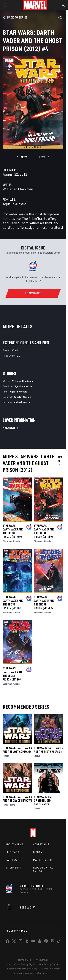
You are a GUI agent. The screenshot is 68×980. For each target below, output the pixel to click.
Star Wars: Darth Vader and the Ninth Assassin (49, 750)
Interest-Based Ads (24, 973)
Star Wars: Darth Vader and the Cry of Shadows (17, 799)
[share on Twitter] (14, 942)
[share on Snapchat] (39, 942)
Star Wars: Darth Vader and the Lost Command (17, 750)
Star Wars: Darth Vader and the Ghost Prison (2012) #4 (44, 531)
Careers (11, 860)
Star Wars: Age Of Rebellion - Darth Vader (43, 801)
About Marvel (15, 844)
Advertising (41, 844)
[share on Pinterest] (46, 942)
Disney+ (38, 852)
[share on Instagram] (20, 942)
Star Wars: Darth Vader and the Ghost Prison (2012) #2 (44, 603)
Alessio (16, 541)
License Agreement (50, 969)
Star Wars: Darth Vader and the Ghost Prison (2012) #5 (13, 531)
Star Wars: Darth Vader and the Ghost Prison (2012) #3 (13, 603)
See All (60, 461)
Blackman (7, 541)
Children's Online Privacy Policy (21, 969)
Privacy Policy (41, 960)
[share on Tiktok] (59, 942)
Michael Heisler (22, 402)
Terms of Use (24, 960)
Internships (14, 868)
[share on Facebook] (8, 942)
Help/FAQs (12, 852)
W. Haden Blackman (18, 189)
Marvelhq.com (43, 860)
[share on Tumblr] (27, 942)
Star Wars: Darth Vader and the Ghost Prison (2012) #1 (13, 674)
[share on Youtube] (33, 942)
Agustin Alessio (14, 204)
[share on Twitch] (52, 942)
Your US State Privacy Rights (21, 964)
